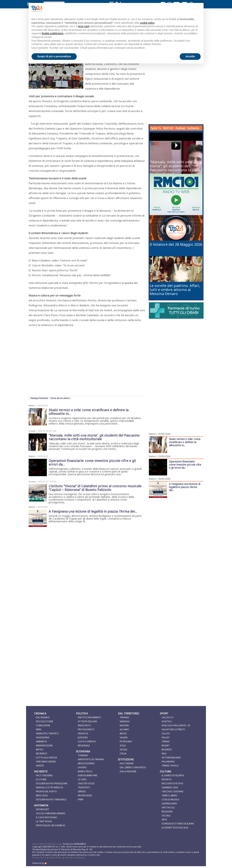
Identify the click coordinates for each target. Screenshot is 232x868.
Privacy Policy (39, 858)
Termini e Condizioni (75, 858)
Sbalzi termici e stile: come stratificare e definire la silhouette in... (185, 442)
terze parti (84, 26)
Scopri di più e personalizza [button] (54, 56)
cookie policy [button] (147, 23)
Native (32, 405)
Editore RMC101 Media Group (47, 844)
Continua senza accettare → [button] (182, 9)
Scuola (32, 431)
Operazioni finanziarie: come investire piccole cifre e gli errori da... (185, 464)
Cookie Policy (55, 858)
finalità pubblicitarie (53, 33)
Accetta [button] (190, 56)
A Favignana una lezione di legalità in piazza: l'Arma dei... (185, 487)
